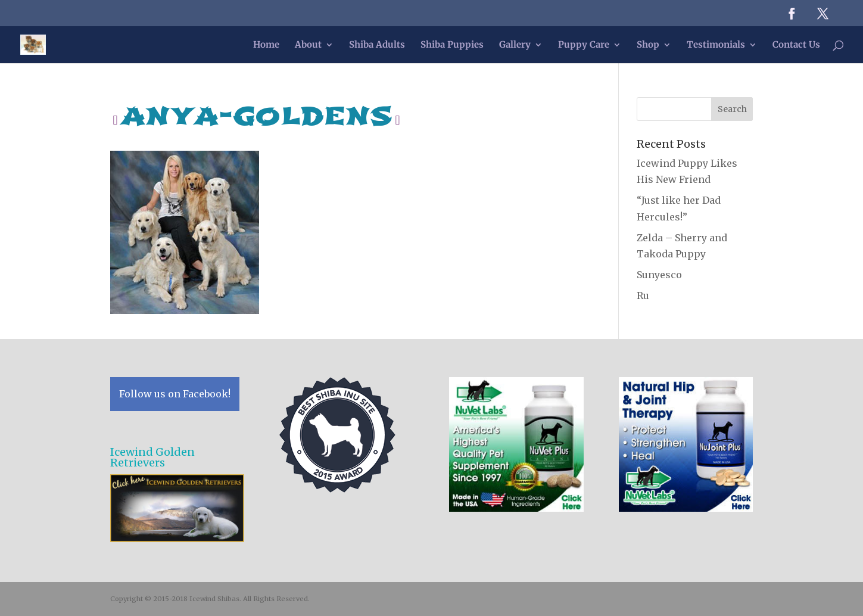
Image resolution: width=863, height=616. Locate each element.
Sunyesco (659, 275)
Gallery (515, 45)
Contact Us (796, 45)
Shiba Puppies (452, 45)
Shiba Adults (377, 45)
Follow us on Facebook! (175, 394)
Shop (648, 45)
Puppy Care (584, 45)
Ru (643, 295)
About (308, 45)
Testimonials (716, 45)
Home (266, 45)
